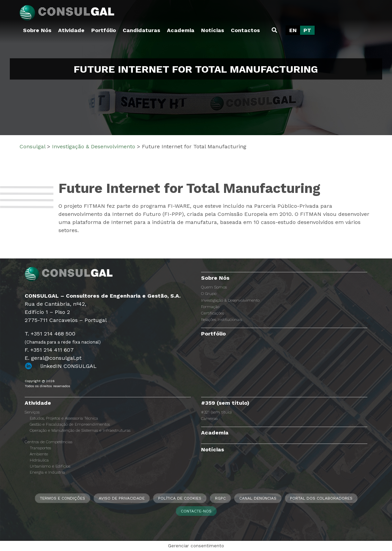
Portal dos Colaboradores (321, 498)
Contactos (245, 30)
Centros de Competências (48, 442)
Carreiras (209, 419)
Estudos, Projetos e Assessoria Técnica (64, 418)
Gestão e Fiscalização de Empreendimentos (70, 424)
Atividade (71, 30)
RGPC (220, 498)
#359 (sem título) (225, 403)
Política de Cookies (180, 498)
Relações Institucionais (222, 320)
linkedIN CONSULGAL (68, 366)
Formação (210, 307)
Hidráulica (39, 460)
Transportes (40, 448)
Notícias (213, 30)
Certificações (213, 313)
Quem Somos (214, 287)
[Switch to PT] (307, 30)
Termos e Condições (63, 498)
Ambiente (39, 454)
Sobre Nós (37, 30)
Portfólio (104, 30)
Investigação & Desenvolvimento (230, 300)
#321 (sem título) (216, 412)
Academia (181, 30)
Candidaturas (141, 30)
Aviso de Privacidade (122, 498)
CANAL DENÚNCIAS (258, 498)
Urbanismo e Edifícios (50, 466)
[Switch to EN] (293, 30)
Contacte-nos (196, 511)
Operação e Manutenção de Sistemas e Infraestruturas (80, 430)
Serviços (32, 412)
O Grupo (209, 294)
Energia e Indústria (47, 472)
